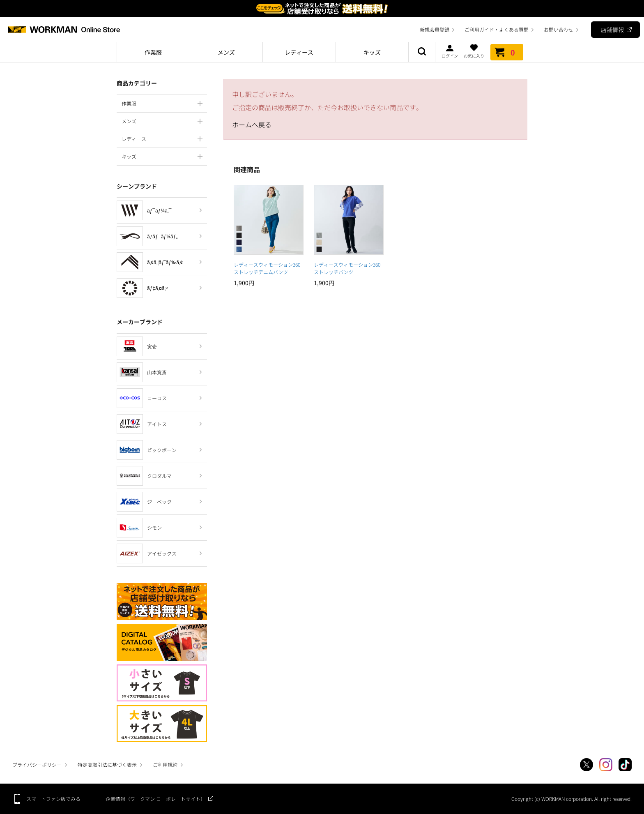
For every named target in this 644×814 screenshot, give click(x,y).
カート (507, 52)
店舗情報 (612, 30)
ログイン (450, 51)
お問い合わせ (559, 29)
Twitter (586, 765)
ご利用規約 (165, 764)
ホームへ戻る (252, 125)
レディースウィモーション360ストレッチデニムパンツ (267, 268)
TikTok (625, 765)
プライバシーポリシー (37, 764)
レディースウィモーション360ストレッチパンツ (347, 268)
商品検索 (422, 52)
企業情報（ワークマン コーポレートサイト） (155, 799)
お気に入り (474, 51)
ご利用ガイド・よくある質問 (497, 29)
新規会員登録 (435, 29)
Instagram (606, 765)
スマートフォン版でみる (53, 799)
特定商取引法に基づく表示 (107, 764)
